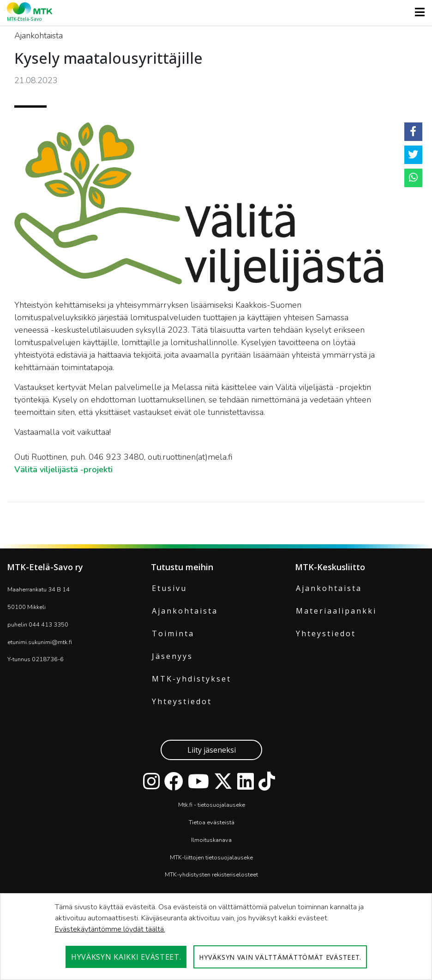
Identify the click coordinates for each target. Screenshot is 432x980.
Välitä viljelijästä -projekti (63, 469)
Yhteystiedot (182, 701)
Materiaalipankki (336, 611)
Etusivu (169, 588)
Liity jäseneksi (212, 750)
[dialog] (216, 937)
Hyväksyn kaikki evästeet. (126, 957)
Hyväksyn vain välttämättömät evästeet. (280, 957)
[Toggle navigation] (417, 12)
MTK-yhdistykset (192, 679)
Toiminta (173, 633)
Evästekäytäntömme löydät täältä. (110, 929)
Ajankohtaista (185, 611)
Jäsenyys (172, 656)
